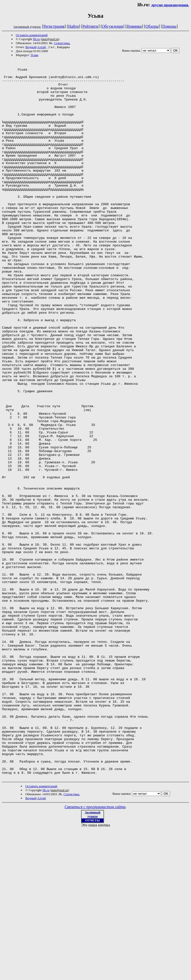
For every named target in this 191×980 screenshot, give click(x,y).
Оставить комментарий (32, 35)
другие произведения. (170, 5)
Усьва (34, 55)
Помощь (169, 26)
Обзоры (152, 26)
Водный (31, 47)
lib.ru (37, 39)
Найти (73, 26)
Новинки (134, 26)
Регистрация (54, 26)
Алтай (42, 47)
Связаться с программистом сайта (95, 950)
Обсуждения (113, 26)
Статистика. (62, 43)
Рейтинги (91, 26)
